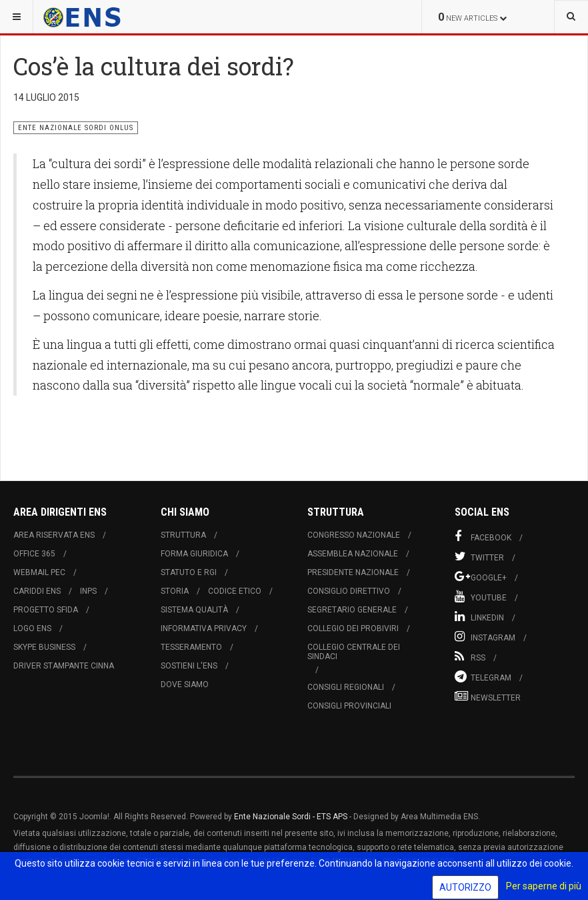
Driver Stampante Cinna (64, 666)
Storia (175, 591)
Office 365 (34, 554)
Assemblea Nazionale (353, 554)
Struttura (183, 535)
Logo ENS (32, 628)
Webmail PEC (39, 572)
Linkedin (479, 616)
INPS (88, 591)
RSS (470, 656)
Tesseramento (191, 647)
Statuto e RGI (189, 572)
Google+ (481, 576)
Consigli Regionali (346, 687)
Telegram (483, 677)
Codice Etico (235, 591)
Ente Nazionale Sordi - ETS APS (291, 817)
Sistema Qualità (194, 610)
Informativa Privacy (204, 628)
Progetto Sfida (46, 610)
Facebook (483, 536)
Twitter (479, 556)
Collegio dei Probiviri (353, 628)
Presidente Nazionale (353, 572)
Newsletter (488, 697)
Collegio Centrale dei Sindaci (354, 652)
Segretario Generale (352, 610)
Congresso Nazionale (354, 535)
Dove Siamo (185, 685)
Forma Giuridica (194, 554)
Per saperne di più (544, 886)
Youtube (481, 596)
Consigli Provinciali (349, 706)
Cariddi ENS (37, 591)
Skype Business (44, 647)
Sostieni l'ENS (189, 666)
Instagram (485, 636)
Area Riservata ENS (54, 535)
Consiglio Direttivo (349, 591)
